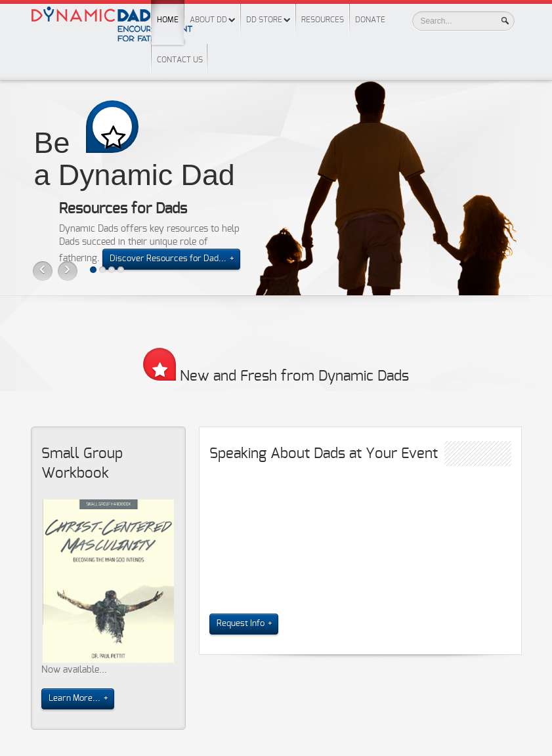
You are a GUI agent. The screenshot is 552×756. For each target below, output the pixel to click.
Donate (370, 20)
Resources (323, 20)
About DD (208, 20)
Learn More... (74, 699)
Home (168, 12)
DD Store (264, 20)
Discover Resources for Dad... (168, 259)
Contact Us (180, 60)
